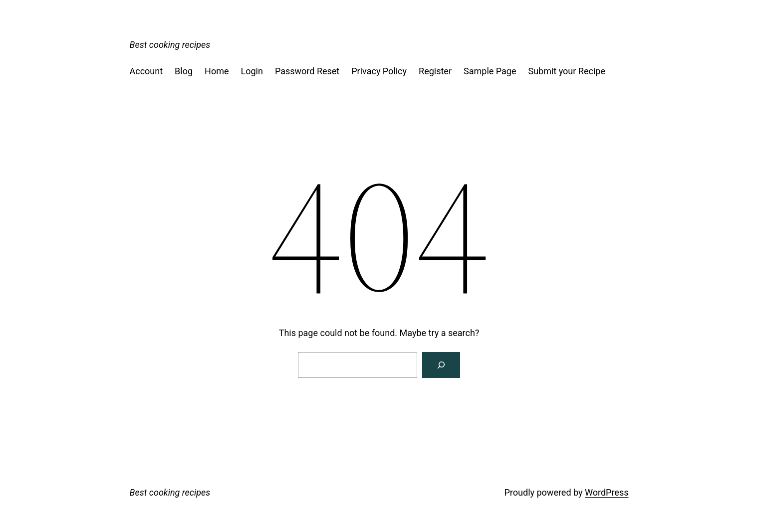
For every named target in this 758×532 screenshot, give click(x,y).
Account (146, 71)
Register (435, 71)
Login (252, 71)
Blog (184, 71)
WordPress (607, 492)
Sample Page (490, 71)
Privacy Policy (379, 71)
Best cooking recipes (170, 45)
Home (217, 71)
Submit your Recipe (566, 71)
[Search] (441, 365)
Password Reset (307, 71)
